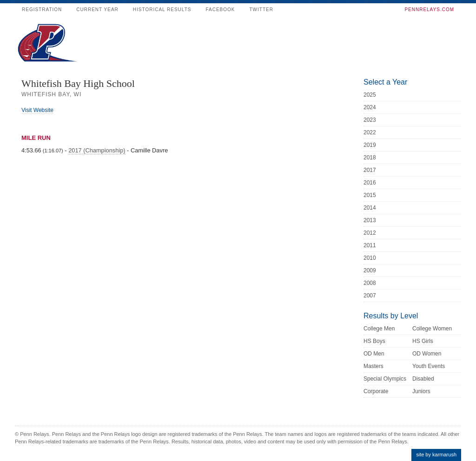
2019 (370, 145)
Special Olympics (385, 379)
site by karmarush (436, 454)
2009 (370, 270)
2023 (370, 120)
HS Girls (423, 341)
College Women (432, 329)
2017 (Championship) (97, 150)
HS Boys (374, 341)
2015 (370, 195)
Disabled (423, 379)
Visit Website (37, 110)
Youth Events (429, 366)
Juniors (421, 391)
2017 (370, 170)
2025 (370, 95)
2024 (370, 107)
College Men (379, 329)
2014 (370, 208)
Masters (374, 366)
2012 (370, 233)
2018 (370, 158)
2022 (370, 132)
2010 (370, 258)
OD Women (427, 354)
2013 (370, 220)
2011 (370, 245)
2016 (370, 183)
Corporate (376, 391)
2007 (370, 296)
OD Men (374, 354)
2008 (370, 283)
